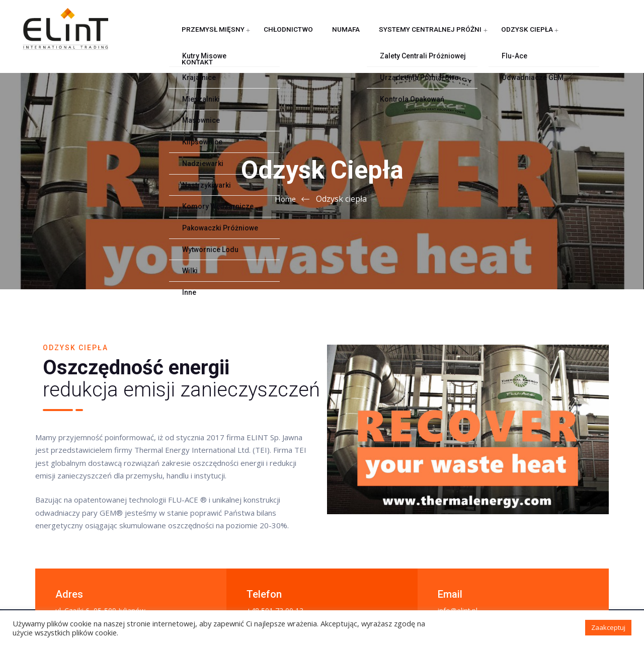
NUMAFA (316, 37)
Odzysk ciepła (472, 37)
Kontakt (523, 37)
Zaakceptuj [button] (608, 627)
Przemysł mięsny (204, 37)
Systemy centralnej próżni (388, 37)
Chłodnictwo (268, 37)
